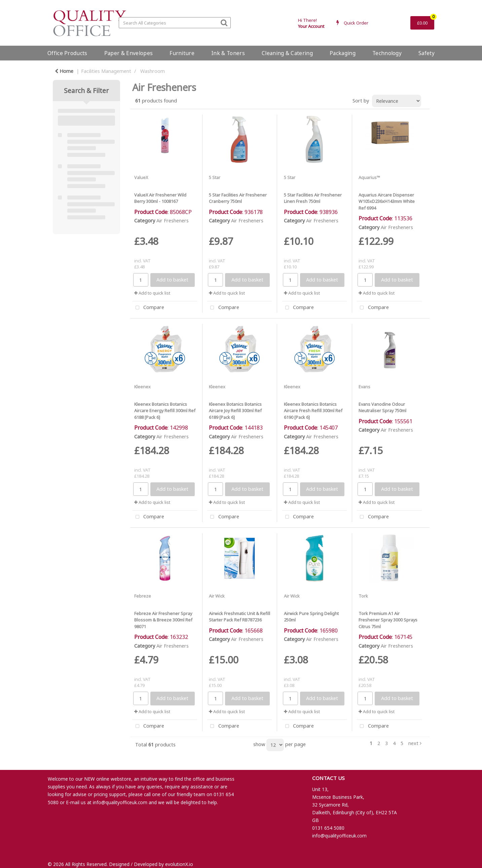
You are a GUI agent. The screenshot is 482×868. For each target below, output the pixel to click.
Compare (149, 308)
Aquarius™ (369, 177)
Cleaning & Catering (287, 53)
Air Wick (217, 596)
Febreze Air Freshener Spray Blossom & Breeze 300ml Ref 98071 (163, 620)
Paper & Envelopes (128, 53)
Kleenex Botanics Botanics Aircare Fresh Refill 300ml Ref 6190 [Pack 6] (313, 410)
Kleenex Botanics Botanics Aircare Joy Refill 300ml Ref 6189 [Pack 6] (235, 410)
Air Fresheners (173, 221)
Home (64, 71)
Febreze (143, 596)
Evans (364, 387)
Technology (387, 53)
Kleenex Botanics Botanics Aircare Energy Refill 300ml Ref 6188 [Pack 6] (165, 410)
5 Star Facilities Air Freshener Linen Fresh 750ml (313, 198)
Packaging (343, 53)
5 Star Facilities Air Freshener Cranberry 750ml (238, 198)
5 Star (215, 177)
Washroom (153, 71)
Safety (427, 53)
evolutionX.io (179, 864)
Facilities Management (106, 71)
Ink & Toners (228, 53)
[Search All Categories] (175, 23)
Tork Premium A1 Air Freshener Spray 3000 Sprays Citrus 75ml (388, 620)
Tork (363, 596)
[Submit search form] (224, 22)
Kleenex (142, 387)
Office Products (67, 53)
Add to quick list (152, 293)
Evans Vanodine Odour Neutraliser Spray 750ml (382, 407)
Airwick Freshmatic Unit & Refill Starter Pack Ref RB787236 (239, 617)
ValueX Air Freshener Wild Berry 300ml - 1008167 (160, 198)
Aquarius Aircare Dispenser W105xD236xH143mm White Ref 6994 (387, 201)
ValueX (141, 177)
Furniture (182, 53)
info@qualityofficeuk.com (120, 802)
